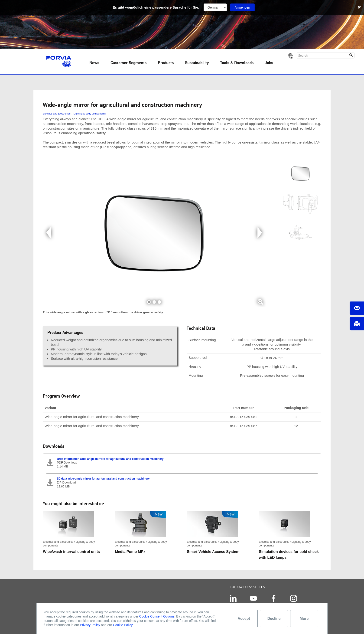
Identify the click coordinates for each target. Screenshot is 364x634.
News (94, 63)
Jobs (269, 63)
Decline (274, 619)
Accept (244, 619)
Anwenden (242, 7)
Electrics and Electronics (57, 114)
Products (166, 63)
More (304, 619)
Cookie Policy (123, 625)
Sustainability (197, 63)
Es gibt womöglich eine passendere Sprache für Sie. (156, 7)
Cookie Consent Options (157, 616)
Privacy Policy (90, 625)
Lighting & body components (90, 114)
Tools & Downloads (237, 63)
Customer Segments (128, 63)
